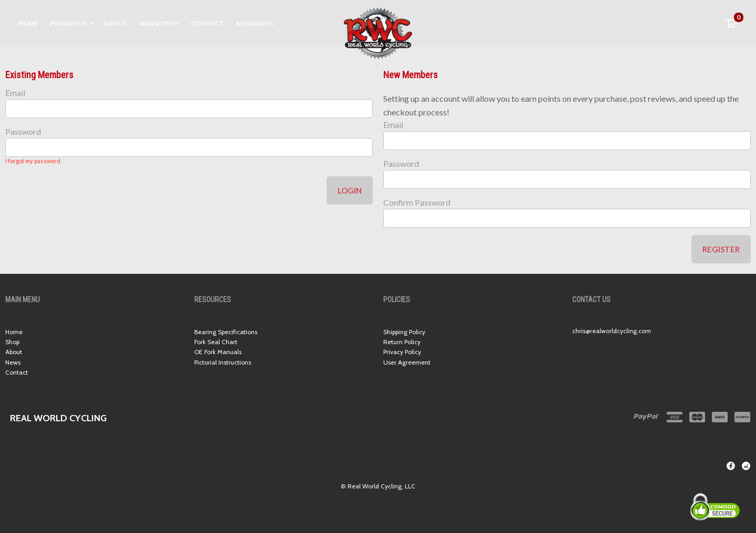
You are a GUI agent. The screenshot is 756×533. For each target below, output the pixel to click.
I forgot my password (33, 161)
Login (350, 190)
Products (68, 23)
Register (721, 249)
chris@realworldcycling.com (612, 331)
